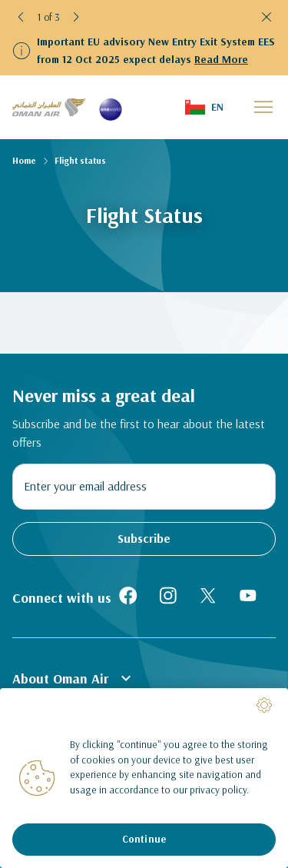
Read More (221, 59)
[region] (144, 778)
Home (24, 160)
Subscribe (144, 538)
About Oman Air (74, 678)
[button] (22, 17)
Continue (144, 839)
